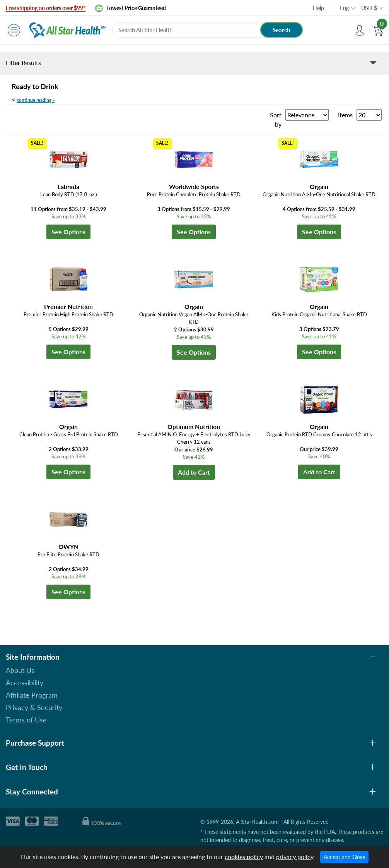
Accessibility (25, 683)
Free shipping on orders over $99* (46, 8)
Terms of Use (26, 720)
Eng (344, 8)
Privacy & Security (34, 707)
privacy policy (295, 857)
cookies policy (244, 857)
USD (369, 8)
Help (318, 8)
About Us (20, 670)
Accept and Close (344, 857)
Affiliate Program (32, 695)
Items (345, 115)
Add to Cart (194, 472)
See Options (68, 232)
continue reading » (36, 100)
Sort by (276, 119)
